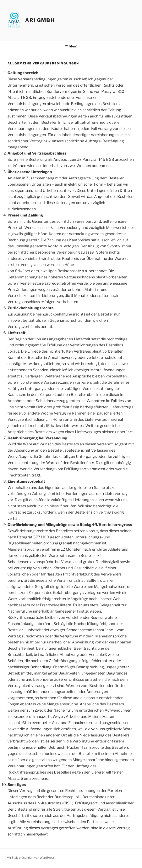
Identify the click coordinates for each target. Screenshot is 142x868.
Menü (71, 46)
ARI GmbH (40, 20)
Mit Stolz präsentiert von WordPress (31, 858)
